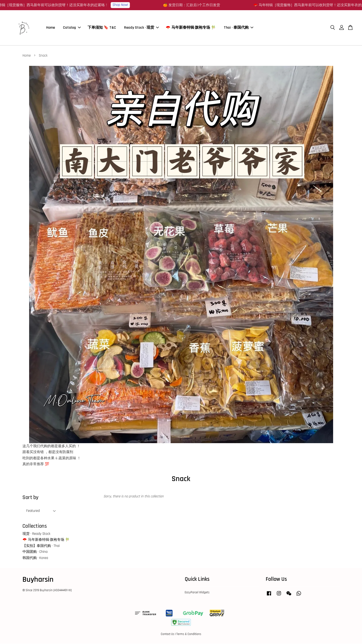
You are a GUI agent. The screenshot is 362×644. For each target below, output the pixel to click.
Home (51, 28)
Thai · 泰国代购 (239, 28)
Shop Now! (122, 5)
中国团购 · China (35, 552)
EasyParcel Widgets (197, 593)
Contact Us (168, 634)
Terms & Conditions (189, 634)
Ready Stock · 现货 (141, 28)
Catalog (72, 28)
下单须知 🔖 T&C (102, 28)
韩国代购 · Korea (35, 558)
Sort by (31, 498)
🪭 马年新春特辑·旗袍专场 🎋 (191, 28)
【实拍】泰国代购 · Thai (41, 546)
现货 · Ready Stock (36, 534)
